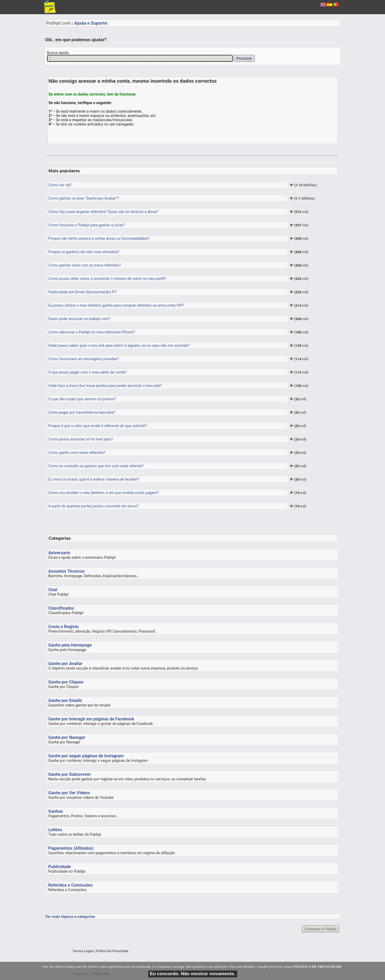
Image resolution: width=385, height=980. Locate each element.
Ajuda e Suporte (91, 23)
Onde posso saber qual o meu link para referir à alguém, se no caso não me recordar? (119, 345)
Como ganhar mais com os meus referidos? (85, 265)
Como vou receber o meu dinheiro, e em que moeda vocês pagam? (104, 493)
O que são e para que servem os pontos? (82, 399)
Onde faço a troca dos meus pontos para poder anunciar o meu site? (105, 386)
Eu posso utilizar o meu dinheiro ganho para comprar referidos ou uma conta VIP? (116, 305)
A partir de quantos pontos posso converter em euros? (94, 506)
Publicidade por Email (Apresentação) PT (82, 292)
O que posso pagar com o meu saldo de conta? (87, 372)
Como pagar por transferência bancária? (82, 412)
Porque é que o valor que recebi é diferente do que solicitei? (98, 426)
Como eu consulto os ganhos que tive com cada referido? (96, 466)
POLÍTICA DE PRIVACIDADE (318, 966)
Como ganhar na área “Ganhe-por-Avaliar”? (84, 198)
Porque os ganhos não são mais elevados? (84, 252)
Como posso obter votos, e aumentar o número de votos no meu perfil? (107, 279)
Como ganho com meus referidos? (77, 453)
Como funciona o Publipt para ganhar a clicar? (87, 225)
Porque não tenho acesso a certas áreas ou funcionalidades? (99, 238)
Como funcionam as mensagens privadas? (84, 359)
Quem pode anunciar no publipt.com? (79, 319)
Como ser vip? (60, 185)
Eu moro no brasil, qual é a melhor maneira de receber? (94, 479)
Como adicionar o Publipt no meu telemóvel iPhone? (92, 332)
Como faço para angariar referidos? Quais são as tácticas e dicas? (103, 212)
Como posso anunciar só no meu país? (81, 439)
